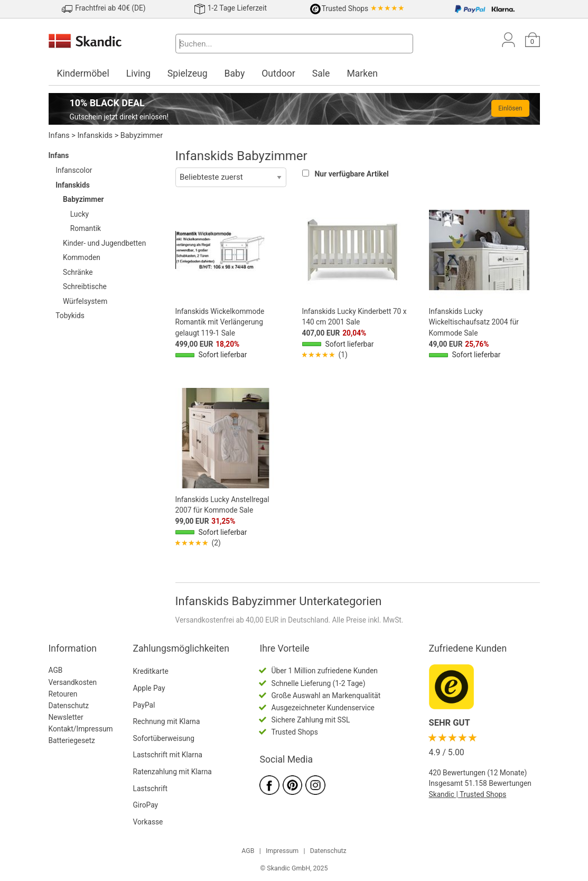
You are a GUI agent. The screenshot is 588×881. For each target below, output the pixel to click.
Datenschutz (69, 706)
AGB (56, 670)
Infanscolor (74, 170)
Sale (321, 73)
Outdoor (278, 73)
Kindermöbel (83, 73)
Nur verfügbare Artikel (351, 174)
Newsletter (66, 717)
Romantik (86, 228)
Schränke (78, 272)
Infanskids (95, 136)
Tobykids (70, 316)
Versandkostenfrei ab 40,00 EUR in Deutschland (252, 620)
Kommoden (82, 257)
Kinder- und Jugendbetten (104, 243)
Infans (59, 136)
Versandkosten (73, 682)
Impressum (282, 851)
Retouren (63, 694)
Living (138, 73)
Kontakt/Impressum (81, 729)
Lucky (80, 214)
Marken (362, 73)
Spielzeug (188, 73)
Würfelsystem (85, 301)
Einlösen (510, 108)
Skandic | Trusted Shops (468, 794)
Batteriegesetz (72, 740)
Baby (235, 73)
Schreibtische (85, 286)
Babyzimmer (142, 136)
